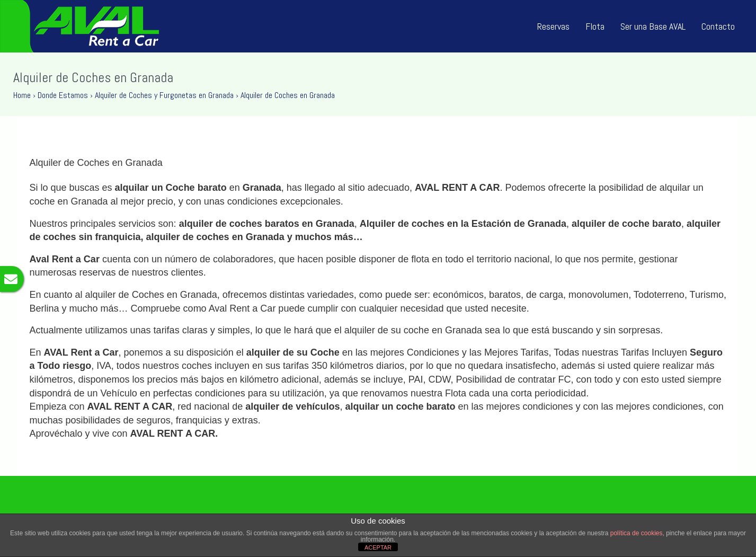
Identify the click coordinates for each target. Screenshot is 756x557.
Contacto (718, 26)
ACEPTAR (378, 547)
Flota (595, 26)
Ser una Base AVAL (653, 26)
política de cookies (637, 533)
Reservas (553, 26)
